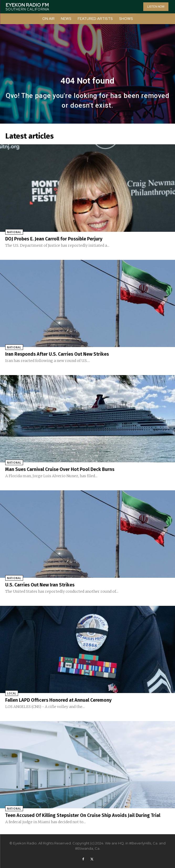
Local (12, 693)
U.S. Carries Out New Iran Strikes (40, 585)
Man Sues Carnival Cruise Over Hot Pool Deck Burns (60, 469)
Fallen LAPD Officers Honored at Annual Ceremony (58, 700)
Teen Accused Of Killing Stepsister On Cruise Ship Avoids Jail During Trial (83, 815)
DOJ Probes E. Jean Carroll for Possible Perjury (54, 239)
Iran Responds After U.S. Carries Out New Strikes (57, 354)
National (14, 232)
